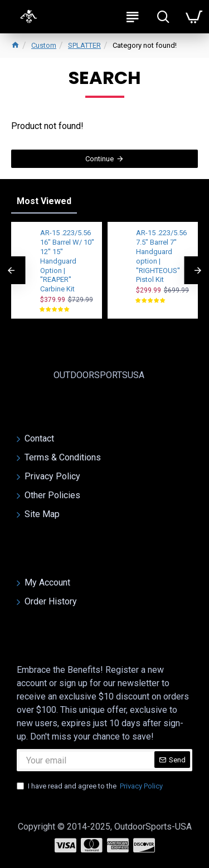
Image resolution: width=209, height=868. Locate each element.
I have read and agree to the (91, 786)
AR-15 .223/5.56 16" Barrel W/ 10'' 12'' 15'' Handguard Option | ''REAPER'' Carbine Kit (67, 261)
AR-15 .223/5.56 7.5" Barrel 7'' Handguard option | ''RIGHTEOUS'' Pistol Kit (161, 256)
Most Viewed (44, 201)
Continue (99, 159)
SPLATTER (84, 45)
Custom (44, 45)
